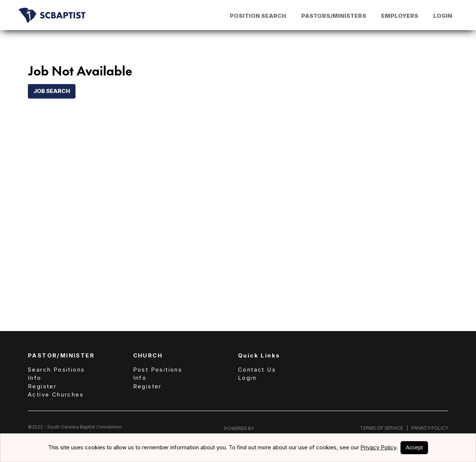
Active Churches (56, 394)
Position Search (258, 16)
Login (443, 16)
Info (35, 378)
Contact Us (257, 370)
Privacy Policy (428, 428)
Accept (414, 447)
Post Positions (158, 370)
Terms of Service (384, 428)
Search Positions (56, 370)
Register (42, 386)
